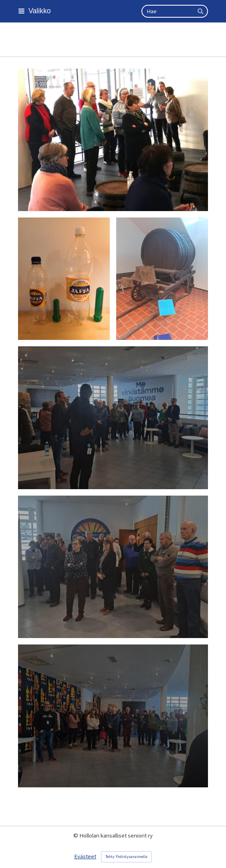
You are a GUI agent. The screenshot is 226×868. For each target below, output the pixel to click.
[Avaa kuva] (113, 140)
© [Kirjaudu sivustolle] (76, 835)
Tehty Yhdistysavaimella (126, 857)
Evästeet (85, 856)
